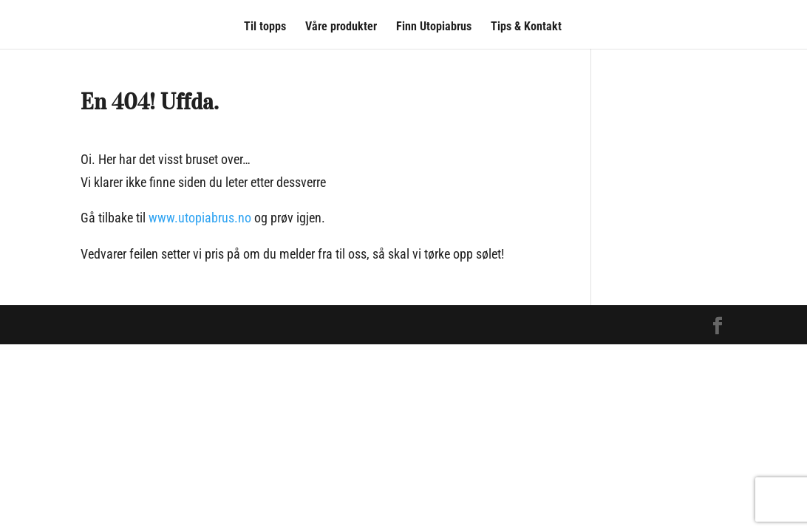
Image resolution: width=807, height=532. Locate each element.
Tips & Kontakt (526, 27)
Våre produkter (341, 27)
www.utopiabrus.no (200, 218)
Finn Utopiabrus (434, 27)
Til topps (265, 27)
